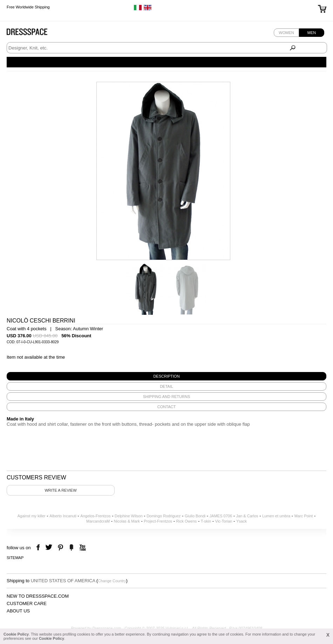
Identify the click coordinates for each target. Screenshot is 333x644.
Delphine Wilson (128, 516)
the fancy (71, 548)
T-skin (206, 521)
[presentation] (166, 376)
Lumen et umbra (276, 516)
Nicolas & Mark (127, 521)
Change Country (112, 581)
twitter (50, 548)
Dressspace (34, 34)
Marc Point (304, 516)
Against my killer (32, 516)
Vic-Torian (224, 521)
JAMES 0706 (221, 516)
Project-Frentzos (158, 521)
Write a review (60, 490)
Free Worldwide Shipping (28, 7)
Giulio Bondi (195, 516)
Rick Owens (187, 521)
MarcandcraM (98, 521)
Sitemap (15, 558)
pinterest (60, 548)
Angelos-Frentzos (95, 516)
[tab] (166, 376)
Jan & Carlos (247, 516)
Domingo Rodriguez (164, 516)
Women (286, 33)
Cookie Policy (16, 634)
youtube (82, 548)
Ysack (242, 521)
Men (312, 33)
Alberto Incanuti (63, 516)
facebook (39, 548)
